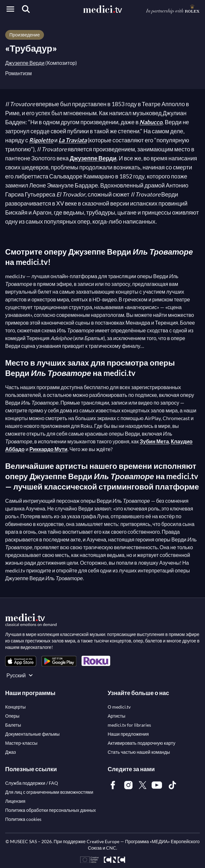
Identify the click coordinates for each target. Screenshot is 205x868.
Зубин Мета (154, 441)
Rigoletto (41, 140)
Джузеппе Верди (25, 63)
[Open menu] (10, 9)
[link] (21, 661)
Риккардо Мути (49, 449)
